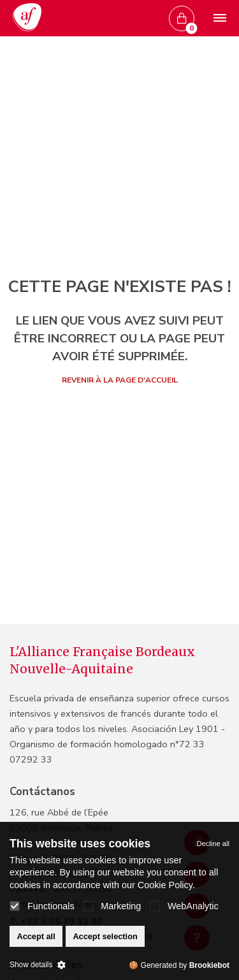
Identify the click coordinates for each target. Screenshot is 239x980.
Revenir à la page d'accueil (120, 380)
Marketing (112, 906)
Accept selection (105, 936)
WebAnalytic (184, 906)
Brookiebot (209, 965)
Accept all (36, 936)
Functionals (42, 906)
